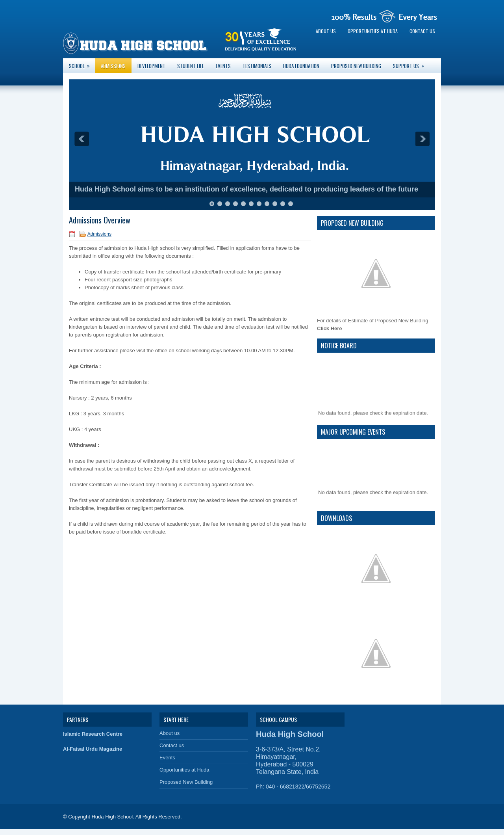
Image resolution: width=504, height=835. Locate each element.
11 (291, 204)
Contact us (422, 31)
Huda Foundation (301, 66)
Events (223, 66)
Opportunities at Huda (373, 31)
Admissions (113, 66)
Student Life (191, 66)
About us (326, 31)
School (82, 64)
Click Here (330, 328)
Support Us (411, 64)
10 (283, 204)
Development (151, 66)
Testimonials (257, 66)
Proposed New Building (356, 66)
